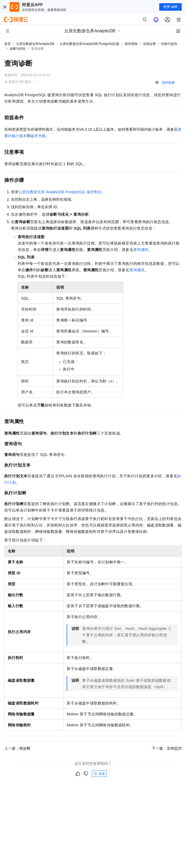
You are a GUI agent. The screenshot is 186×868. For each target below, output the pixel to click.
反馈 (99, 774)
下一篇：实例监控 (167, 748)
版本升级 (38, 136)
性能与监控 (169, 44)
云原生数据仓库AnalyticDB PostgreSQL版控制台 (60, 192)
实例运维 (149, 44)
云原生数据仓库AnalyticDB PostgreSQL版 (90, 44)
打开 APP (170, 7)
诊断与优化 (18, 49)
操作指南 (131, 44)
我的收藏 (168, 83)
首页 (7, 44)
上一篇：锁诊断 (17, 748)
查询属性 (141, 250)
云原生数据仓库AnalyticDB (35, 44)
